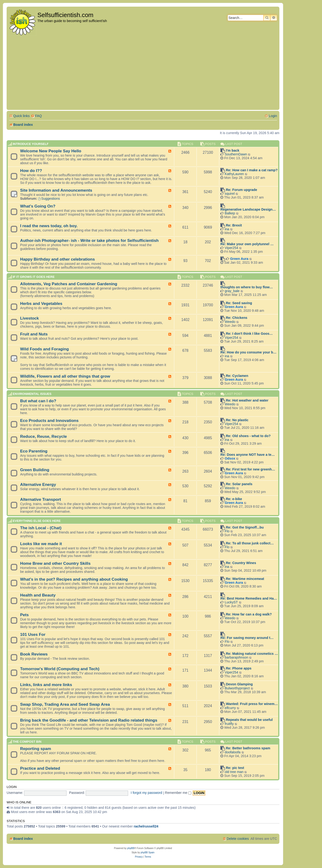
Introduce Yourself (31, 144)
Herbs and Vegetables (41, 303)
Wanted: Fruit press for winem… (252, 704)
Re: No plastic (237, 420)
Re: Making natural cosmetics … (252, 654)
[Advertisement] (143, 73)
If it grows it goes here (34, 277)
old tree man (234, 772)
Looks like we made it (41, 544)
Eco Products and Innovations (49, 420)
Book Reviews (34, 654)
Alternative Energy (38, 484)
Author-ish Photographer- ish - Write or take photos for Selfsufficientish (89, 240)
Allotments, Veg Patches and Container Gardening (69, 284)
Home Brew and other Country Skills (55, 563)
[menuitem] (36, 116)
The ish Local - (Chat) (41, 528)
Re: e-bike (234, 499)
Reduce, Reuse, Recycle (43, 436)
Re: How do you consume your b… (248, 352)
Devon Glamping (239, 684)
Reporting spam (36, 749)
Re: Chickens (237, 318)
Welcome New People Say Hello (51, 151)
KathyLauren (234, 174)
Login (12, 787)
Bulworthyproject (237, 688)
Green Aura (239, 259)
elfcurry (230, 708)
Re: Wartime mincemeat (245, 579)
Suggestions (49, 199)
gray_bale (232, 291)
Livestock (29, 318)
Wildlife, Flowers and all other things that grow (65, 376)
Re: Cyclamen (237, 376)
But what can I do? (38, 401)
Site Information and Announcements (56, 190)
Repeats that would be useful (249, 720)
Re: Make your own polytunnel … (247, 244)
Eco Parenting (34, 451)
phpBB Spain (148, 852)
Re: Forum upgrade (241, 190)
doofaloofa (233, 752)
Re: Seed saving (239, 303)
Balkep (230, 213)
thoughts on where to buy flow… (247, 287)
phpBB (131, 848)
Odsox (230, 458)
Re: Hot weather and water (247, 400)
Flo (227, 531)
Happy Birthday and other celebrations (58, 259)
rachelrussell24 (146, 826)
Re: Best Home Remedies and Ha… (249, 598)
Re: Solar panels (239, 484)
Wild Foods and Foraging (45, 349)
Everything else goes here (37, 521)
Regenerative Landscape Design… (248, 209)
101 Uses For (33, 634)
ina (227, 229)
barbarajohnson (236, 657)
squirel (230, 194)
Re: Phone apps (239, 668)
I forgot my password (146, 793)
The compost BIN (27, 742)
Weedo (230, 322)
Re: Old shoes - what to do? (248, 436)
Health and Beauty (38, 595)
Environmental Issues (32, 394)
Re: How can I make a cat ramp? (252, 170)
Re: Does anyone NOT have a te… (248, 455)
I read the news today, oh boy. (49, 226)
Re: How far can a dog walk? (249, 614)
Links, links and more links (46, 685)
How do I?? (31, 171)
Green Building (35, 470)
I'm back (233, 150)
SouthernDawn (236, 154)
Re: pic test (235, 768)
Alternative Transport (41, 499)
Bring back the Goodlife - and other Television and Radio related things (89, 720)
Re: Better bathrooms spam (248, 748)
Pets (24, 615)
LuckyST (231, 602)
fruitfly (229, 724)
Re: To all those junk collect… (250, 543)
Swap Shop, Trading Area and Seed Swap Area (65, 704)
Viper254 (231, 248)
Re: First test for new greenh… (250, 469)
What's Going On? (38, 206)
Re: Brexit (234, 225)
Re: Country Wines (241, 563)
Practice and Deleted (40, 768)
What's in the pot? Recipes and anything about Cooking (74, 579)
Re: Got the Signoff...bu (245, 527)
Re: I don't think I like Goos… (249, 334)
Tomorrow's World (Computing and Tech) (60, 669)
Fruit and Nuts (34, 334)
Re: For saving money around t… (247, 638)
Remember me (178, 793)
